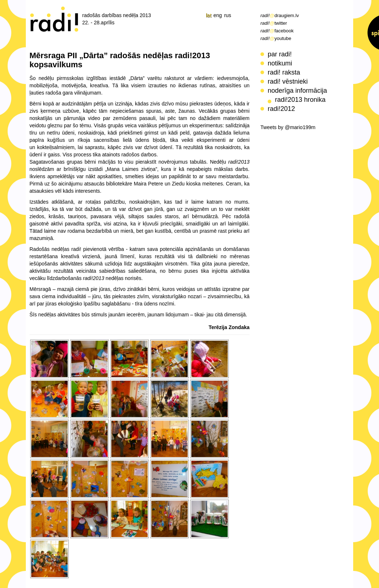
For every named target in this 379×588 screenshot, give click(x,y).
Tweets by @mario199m (288, 127)
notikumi (280, 63)
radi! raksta (284, 72)
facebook (277, 31)
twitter (274, 23)
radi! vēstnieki (288, 81)
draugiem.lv (280, 15)
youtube (276, 38)
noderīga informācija (297, 91)
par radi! (280, 54)
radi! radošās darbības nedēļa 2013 (54, 19)
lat (209, 15)
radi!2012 (281, 109)
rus (228, 15)
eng (218, 15)
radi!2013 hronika (300, 100)
